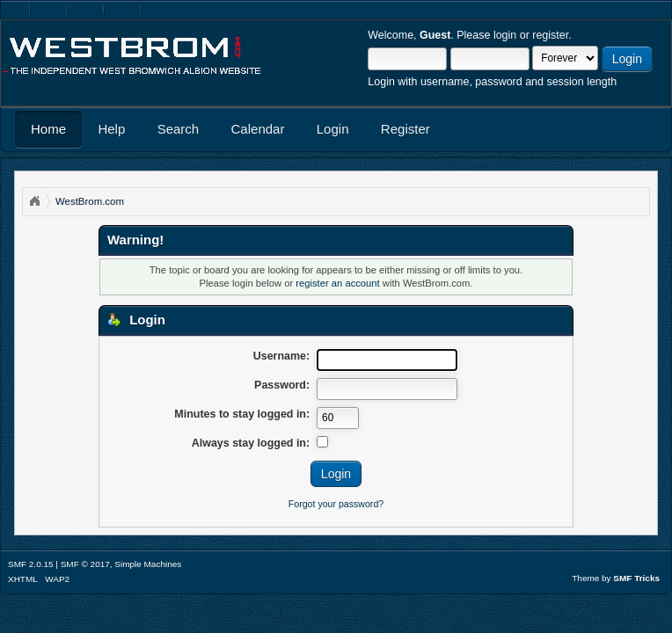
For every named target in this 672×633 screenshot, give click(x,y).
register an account (337, 283)
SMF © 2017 (85, 564)
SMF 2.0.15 (31, 564)
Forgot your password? (336, 504)
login (505, 35)
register (550, 35)
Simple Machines (148, 564)
